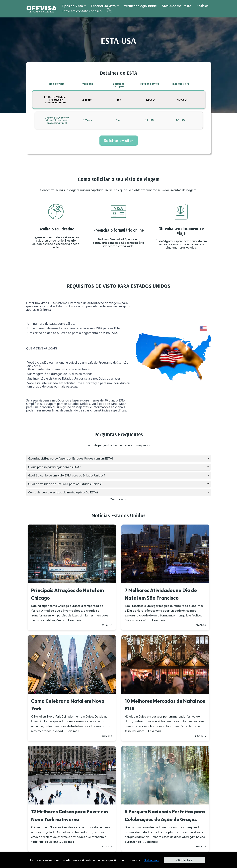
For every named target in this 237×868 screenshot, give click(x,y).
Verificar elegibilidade (140, 6)
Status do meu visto (177, 6)
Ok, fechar (184, 860)
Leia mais (75, 620)
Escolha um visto (103, 6)
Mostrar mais (119, 499)
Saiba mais (152, 860)
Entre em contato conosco (82, 11)
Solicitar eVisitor (119, 140)
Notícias (202, 6)
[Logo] (41, 9)
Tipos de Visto (72, 6)
